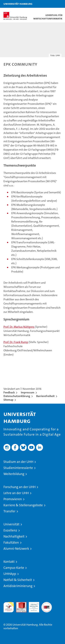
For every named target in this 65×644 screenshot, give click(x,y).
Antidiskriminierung (18, 586)
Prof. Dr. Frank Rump (16, 342)
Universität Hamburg (18, 4)
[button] (51, 4)
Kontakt (9, 562)
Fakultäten (11, 542)
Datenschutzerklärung (17, 396)
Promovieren (13, 499)
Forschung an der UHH (19, 487)
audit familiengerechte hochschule (9, 607)
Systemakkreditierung (47, 604)
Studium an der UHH (18, 462)
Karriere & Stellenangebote (23, 505)
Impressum (28, 392)
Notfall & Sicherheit (18, 580)
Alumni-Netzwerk (16, 549)
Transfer (9, 511)
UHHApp (10, 574)
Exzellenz (10, 530)
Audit (19, 604)
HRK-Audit (32, 606)
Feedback (9, 392)
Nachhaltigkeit (14, 536)
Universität (11, 524)
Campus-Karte (14, 568)
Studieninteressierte (18, 468)
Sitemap (8, 400)
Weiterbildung (14, 474)
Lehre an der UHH (16, 493)
